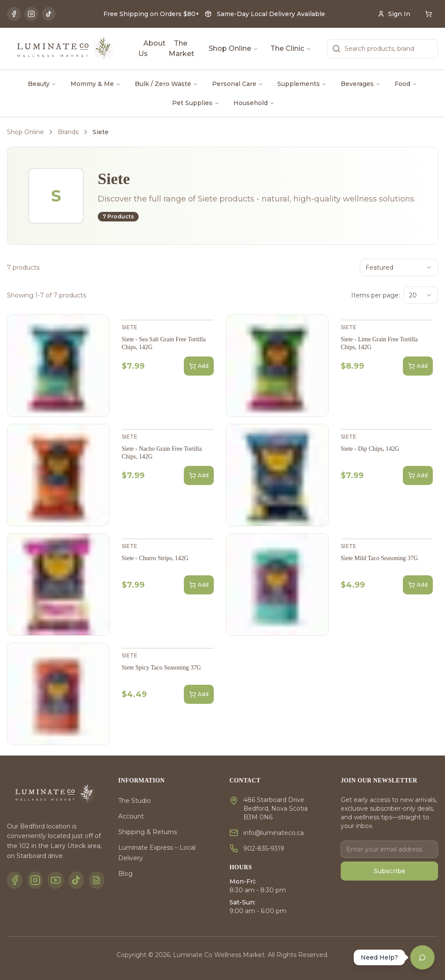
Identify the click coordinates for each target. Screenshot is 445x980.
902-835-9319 (264, 848)
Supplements (302, 84)
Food (406, 84)
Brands (68, 132)
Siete (130, 327)
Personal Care (238, 84)
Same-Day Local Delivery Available (271, 14)
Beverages (361, 84)
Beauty (42, 84)
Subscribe (390, 871)
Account (131, 816)
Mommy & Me (96, 84)
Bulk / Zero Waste (166, 84)
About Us (152, 48)
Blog (125, 874)
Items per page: (375, 295)
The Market (181, 48)
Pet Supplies (196, 103)
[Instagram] (31, 14)
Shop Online (233, 48)
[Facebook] (14, 14)
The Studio (134, 801)
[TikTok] (49, 14)
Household (254, 103)
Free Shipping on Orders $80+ (151, 14)
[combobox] (399, 267)
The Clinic (291, 48)
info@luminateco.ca (274, 833)
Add (199, 366)
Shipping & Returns (148, 832)
